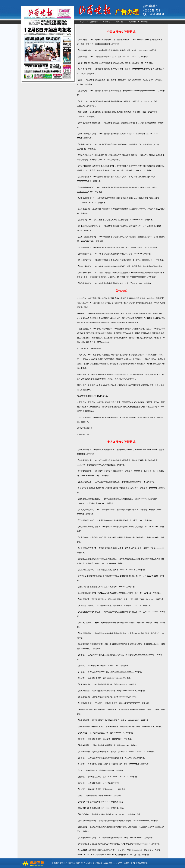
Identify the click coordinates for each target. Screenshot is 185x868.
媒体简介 (94, 22)
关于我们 (55, 863)
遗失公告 (119, 22)
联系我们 (145, 22)
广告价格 (107, 22)
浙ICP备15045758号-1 (140, 863)
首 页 (82, 22)
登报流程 (132, 22)
